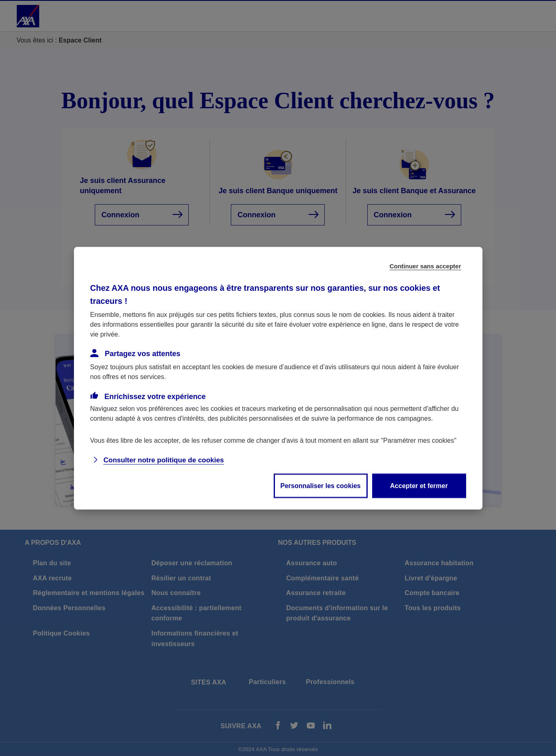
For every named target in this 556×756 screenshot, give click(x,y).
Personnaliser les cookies (320, 485)
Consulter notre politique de (164, 460)
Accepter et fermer (419, 485)
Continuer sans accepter (425, 266)
